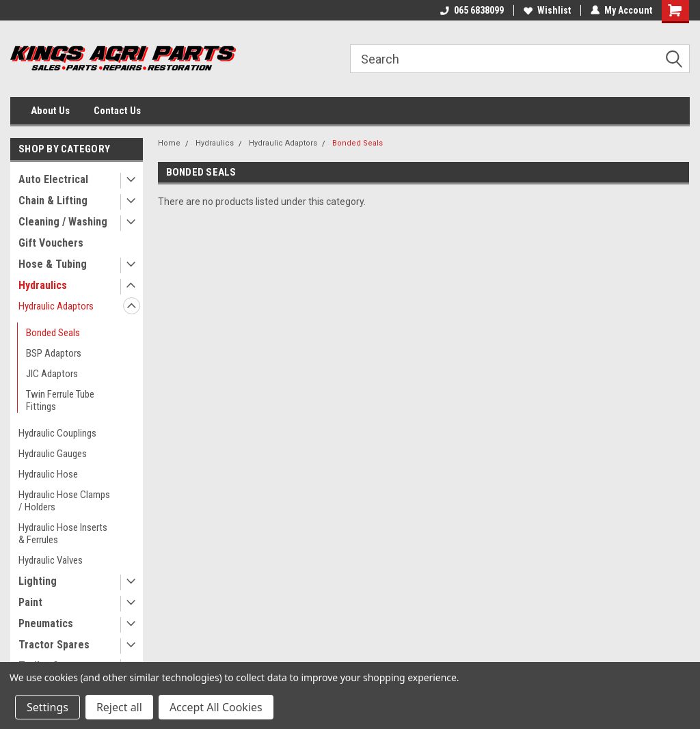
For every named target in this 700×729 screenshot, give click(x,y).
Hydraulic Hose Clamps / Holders (64, 501)
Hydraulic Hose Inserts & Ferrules (63, 534)
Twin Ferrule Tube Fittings (60, 400)
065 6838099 (472, 10)
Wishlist (547, 10)
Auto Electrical (53, 179)
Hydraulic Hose (48, 474)
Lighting (38, 581)
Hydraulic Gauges (53, 454)
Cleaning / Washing (63, 222)
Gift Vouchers (51, 243)
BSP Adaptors (54, 353)
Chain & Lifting (53, 201)
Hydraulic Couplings (57, 433)
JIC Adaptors (52, 374)
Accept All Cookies (216, 707)
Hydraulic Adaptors (56, 306)
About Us (50, 111)
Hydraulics (43, 285)
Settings (48, 707)
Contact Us (117, 111)
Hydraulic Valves (51, 560)
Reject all (119, 707)
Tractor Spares (54, 645)
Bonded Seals (53, 333)
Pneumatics (46, 623)
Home (169, 143)
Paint (30, 602)
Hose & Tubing (53, 264)
